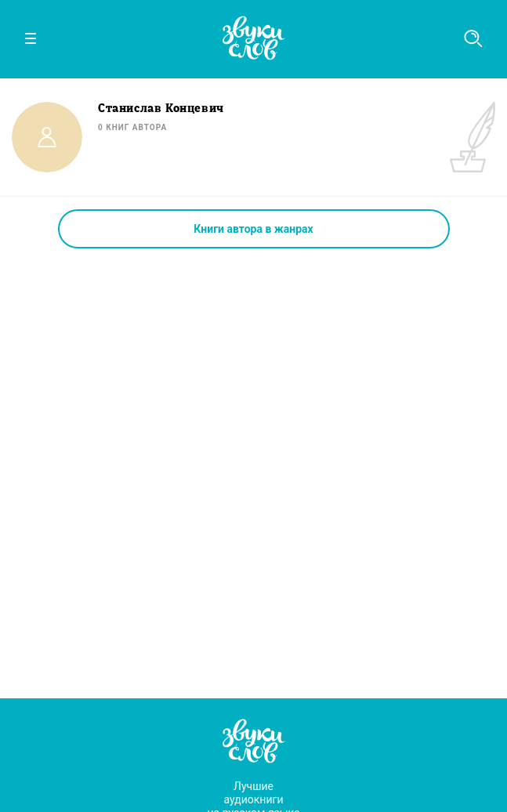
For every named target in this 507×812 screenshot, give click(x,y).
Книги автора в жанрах (253, 229)
